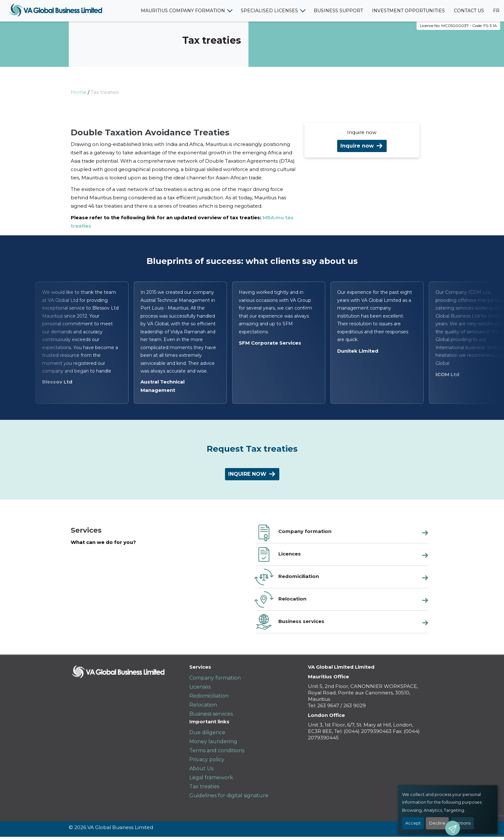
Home (79, 92)
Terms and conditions (217, 750)
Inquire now (357, 146)
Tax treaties (204, 786)
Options (462, 823)
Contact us (469, 11)
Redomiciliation (209, 696)
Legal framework (211, 777)
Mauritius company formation (183, 11)
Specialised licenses (269, 11)
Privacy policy (207, 759)
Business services (211, 714)
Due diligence (207, 732)
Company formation (215, 678)
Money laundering (213, 741)
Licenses (200, 687)
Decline (437, 823)
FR (496, 11)
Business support (338, 11)
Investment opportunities (408, 11)
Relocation (203, 705)
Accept (413, 823)
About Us (201, 768)
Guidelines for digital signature (229, 795)
